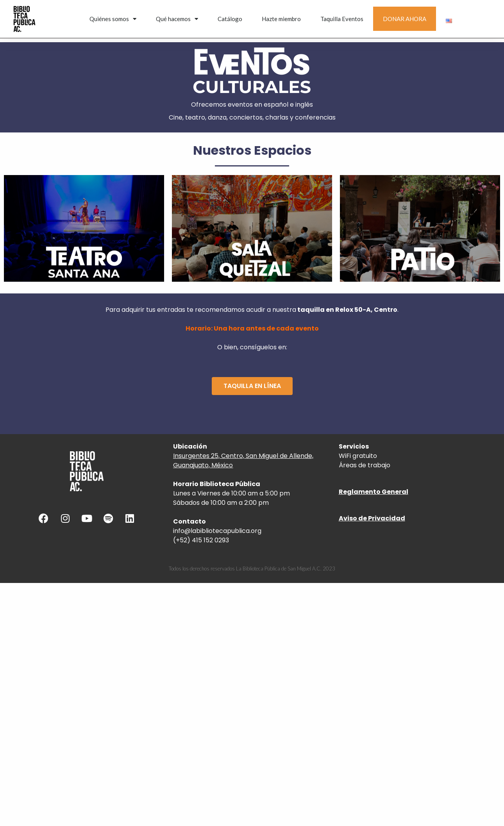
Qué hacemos (177, 19)
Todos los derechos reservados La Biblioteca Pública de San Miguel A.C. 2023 (252, 569)
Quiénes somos (113, 19)
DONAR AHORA (405, 19)
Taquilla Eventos (342, 19)
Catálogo (230, 19)
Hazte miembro (281, 19)
